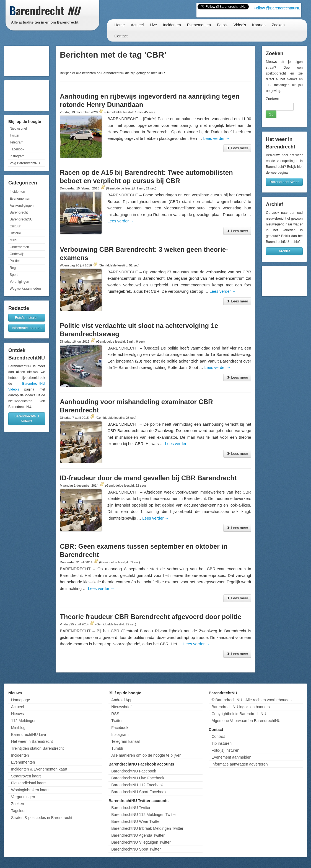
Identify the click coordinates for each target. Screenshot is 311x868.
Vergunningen (23, 797)
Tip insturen (221, 743)
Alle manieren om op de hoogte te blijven (146, 755)
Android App (122, 700)
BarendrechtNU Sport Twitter (136, 849)
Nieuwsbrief (18, 129)
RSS (115, 714)
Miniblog (18, 728)
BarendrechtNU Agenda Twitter (138, 835)
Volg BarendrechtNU (25, 163)
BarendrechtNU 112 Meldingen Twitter (144, 815)
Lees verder (217, 138)
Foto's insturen (27, 318)
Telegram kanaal (125, 741)
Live (153, 25)
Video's (240, 25)
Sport (14, 275)
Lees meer (237, 148)
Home (119, 25)
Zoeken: (272, 99)
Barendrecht (19, 212)
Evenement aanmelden (231, 757)
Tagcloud (19, 811)
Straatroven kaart (26, 776)
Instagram (17, 156)
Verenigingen (19, 282)
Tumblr (117, 748)
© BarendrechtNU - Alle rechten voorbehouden (252, 700)
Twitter (15, 135)
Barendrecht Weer (284, 182)
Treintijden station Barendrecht (37, 748)
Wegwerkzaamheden (25, 289)
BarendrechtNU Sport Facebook (139, 792)
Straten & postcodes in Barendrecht (42, 818)
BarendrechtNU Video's (27, 419)
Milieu (14, 240)
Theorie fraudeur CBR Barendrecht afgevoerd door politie (151, 617)
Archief (284, 251)
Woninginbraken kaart (30, 790)
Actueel (137, 25)
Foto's (222, 25)
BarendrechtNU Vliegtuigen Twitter (141, 842)
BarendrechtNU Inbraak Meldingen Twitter (147, 828)
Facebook (17, 149)
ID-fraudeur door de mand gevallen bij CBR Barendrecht (148, 478)
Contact (121, 36)
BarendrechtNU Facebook (134, 771)
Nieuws (17, 714)
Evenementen (199, 25)
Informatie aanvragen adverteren (239, 764)
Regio (14, 268)
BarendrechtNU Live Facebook (138, 778)
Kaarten (259, 25)
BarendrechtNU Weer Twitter (136, 821)
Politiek (15, 261)
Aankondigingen (22, 206)
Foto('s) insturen (225, 750)
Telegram (16, 142)
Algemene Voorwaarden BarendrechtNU (246, 721)
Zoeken (278, 25)
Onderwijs (17, 254)
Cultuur (15, 226)
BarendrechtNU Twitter (131, 808)
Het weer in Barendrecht (32, 741)
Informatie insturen (27, 328)
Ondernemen (19, 247)
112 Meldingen (24, 721)
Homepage (21, 700)
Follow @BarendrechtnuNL (277, 8)
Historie (15, 233)
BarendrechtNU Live (28, 735)
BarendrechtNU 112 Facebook (137, 785)
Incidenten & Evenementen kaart (39, 769)
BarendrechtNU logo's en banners (240, 707)
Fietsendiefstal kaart (28, 783)
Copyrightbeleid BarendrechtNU (239, 714)
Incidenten (172, 25)
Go (271, 114)
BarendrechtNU (21, 219)
